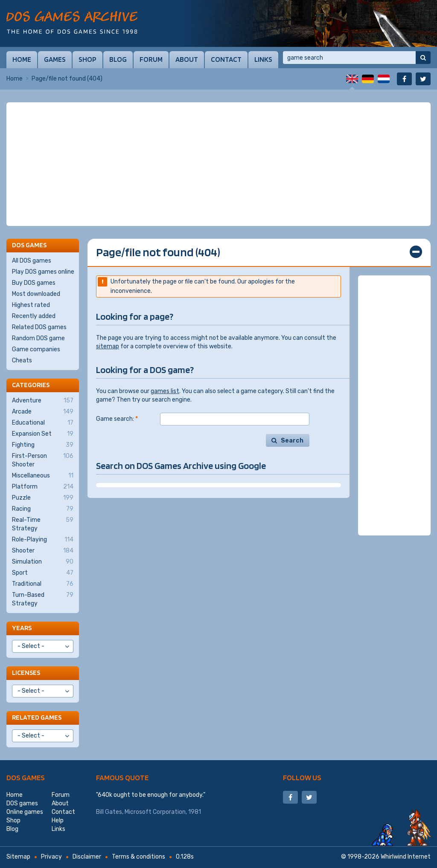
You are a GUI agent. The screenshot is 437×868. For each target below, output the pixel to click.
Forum (151, 59)
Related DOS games (39, 327)
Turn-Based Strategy (43, 599)
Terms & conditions (138, 857)
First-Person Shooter (43, 460)
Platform (43, 487)
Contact (226, 59)
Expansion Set (43, 434)
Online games (25, 812)
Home (22, 59)
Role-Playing (43, 540)
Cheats (22, 360)
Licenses (26, 673)
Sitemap (18, 857)
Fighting (43, 445)
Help (58, 820)
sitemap (108, 346)
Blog (118, 59)
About (187, 59)
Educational (43, 423)
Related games (37, 717)
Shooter (43, 551)
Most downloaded (36, 294)
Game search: (117, 419)
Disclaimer (87, 857)
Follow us (302, 777)
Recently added (34, 316)
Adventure (43, 401)
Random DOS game (38, 338)
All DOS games (32, 261)
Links (263, 59)
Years (22, 628)
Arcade (43, 412)
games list (165, 391)
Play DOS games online (43, 272)
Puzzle (43, 498)
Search (292, 441)
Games (55, 59)
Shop (87, 59)
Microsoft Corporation (155, 812)
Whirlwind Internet (406, 857)
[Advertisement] (218, 164)
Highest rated (31, 305)
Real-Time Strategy (43, 524)
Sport (43, 573)
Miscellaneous (43, 476)
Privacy (51, 857)
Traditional (43, 584)
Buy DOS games (34, 283)
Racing (43, 509)
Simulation (43, 562)
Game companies (36, 349)
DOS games (26, 777)
